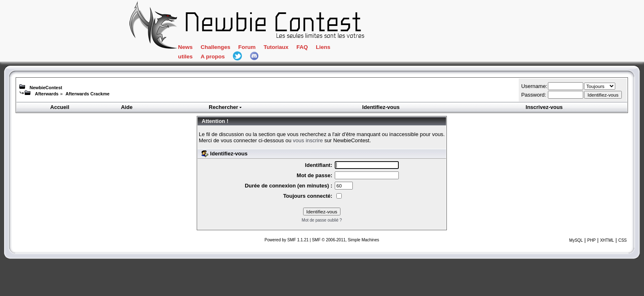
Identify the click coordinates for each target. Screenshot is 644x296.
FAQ (343, 48)
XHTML (607, 240)
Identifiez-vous (381, 107)
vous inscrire (308, 140)
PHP (592, 240)
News (217, 48)
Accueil (60, 107)
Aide (126, 107)
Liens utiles (374, 48)
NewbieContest (46, 88)
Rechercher (225, 107)
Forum (283, 48)
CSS (622, 240)
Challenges (250, 48)
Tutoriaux (314, 48)
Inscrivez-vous (544, 107)
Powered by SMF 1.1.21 (286, 240)
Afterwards (47, 94)
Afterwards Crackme (88, 94)
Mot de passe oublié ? (322, 220)
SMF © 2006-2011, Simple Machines (345, 240)
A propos (411, 48)
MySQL (576, 240)
